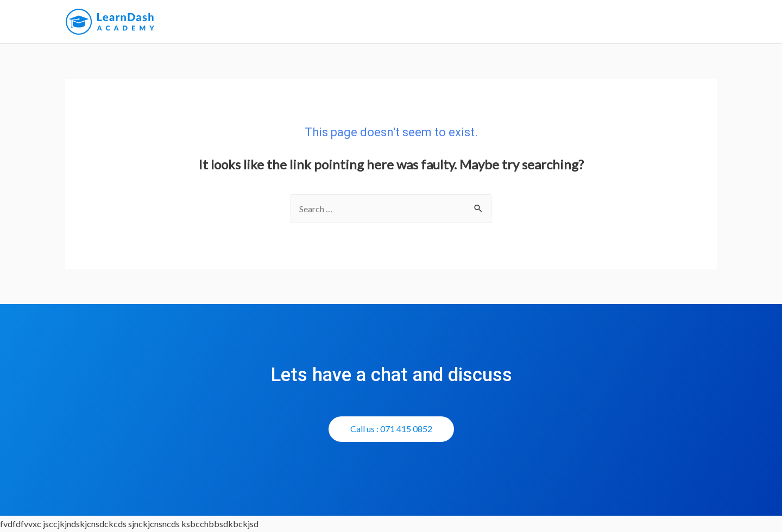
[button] (391, 429)
